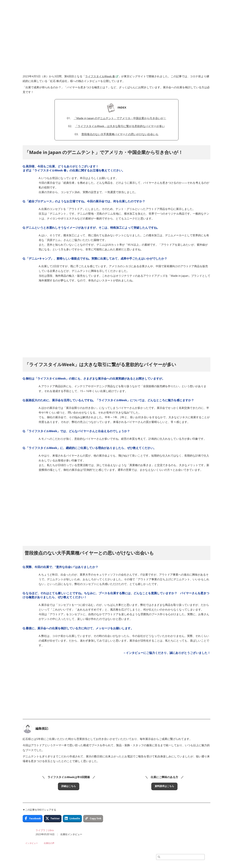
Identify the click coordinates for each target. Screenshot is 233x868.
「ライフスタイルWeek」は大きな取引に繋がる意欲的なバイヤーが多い (120, 126)
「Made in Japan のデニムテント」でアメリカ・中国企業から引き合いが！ (120, 118)
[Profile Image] (28, 832)
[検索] (180, 857)
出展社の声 (49, 843)
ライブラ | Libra (45, 830)
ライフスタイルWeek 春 (100, 76)
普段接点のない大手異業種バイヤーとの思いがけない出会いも (120, 134)
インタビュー (32, 843)
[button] (69, 786)
